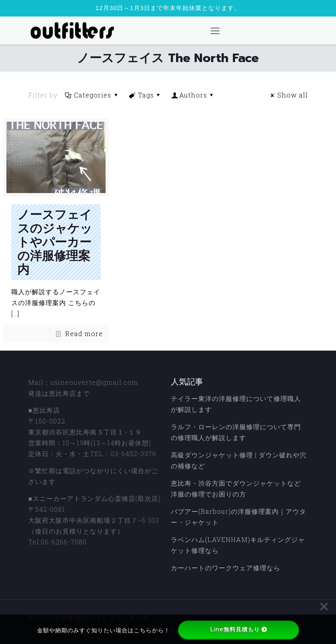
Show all (288, 95)
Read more (84, 333)
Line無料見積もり (239, 629)
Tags (145, 95)
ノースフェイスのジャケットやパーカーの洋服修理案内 (55, 242)
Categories (92, 95)
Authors (193, 95)
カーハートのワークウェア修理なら (226, 568)
